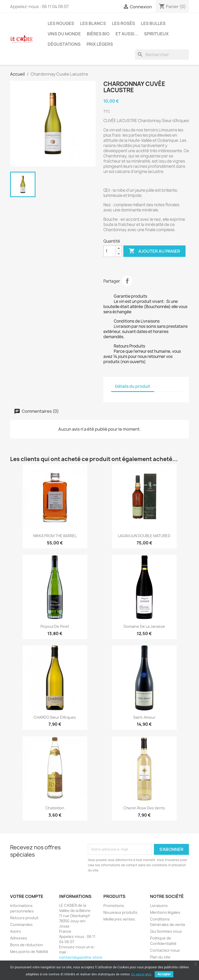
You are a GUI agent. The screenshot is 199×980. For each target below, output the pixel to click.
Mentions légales (165, 912)
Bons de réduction (27, 945)
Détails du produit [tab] (133, 386)
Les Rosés (123, 23)
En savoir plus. (142, 974)
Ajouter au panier (154, 251)
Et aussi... (127, 34)
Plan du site (160, 957)
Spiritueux (156, 34)
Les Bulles (153, 23)
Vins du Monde (64, 34)
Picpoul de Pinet (55, 626)
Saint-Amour (144, 717)
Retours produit (24, 918)
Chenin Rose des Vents (144, 808)
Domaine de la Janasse (144, 626)
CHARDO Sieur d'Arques (55, 717)
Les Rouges (61, 23)
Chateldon (55, 808)
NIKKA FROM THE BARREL (55, 536)
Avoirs (16, 931)
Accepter (164, 974)
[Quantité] (110, 251)
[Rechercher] (162, 55)
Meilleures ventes (119, 919)
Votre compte (27, 896)
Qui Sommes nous (166, 931)
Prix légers (100, 44)
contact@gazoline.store (81, 957)
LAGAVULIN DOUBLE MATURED (144, 536)
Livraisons (159, 906)
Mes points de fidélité (29, 952)
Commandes (21, 925)
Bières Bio (98, 34)
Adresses (19, 938)
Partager (127, 281)
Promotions (114, 906)
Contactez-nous (165, 950)
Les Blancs (93, 23)
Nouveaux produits (120, 912)
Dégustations (64, 44)
